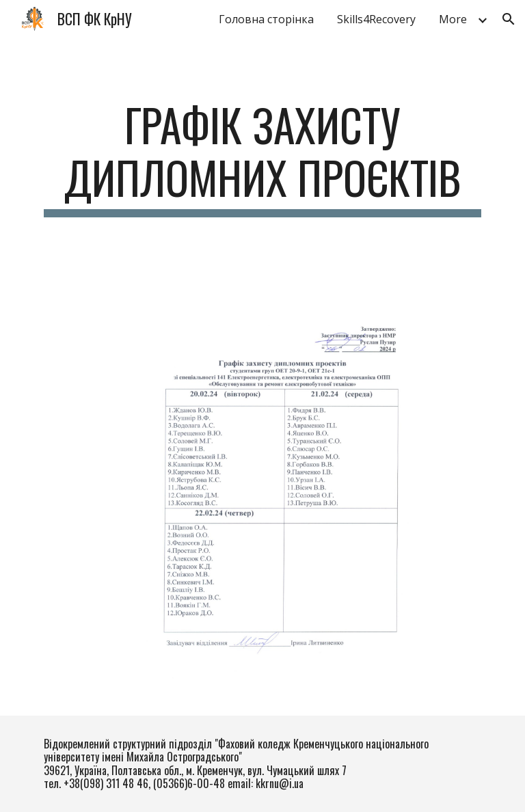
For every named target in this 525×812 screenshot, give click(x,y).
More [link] (453, 19)
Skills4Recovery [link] (376, 19)
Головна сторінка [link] (266, 19)
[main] (262, 158)
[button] (509, 19)
